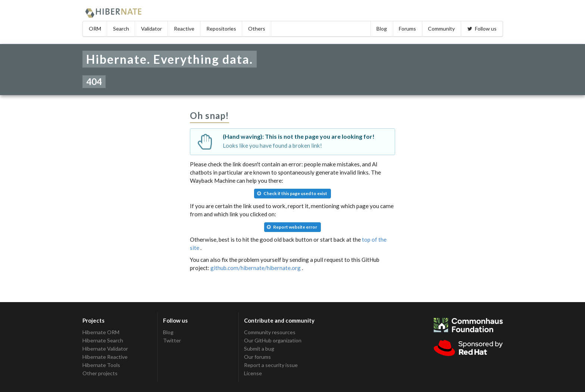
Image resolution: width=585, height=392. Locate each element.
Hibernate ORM (101, 332)
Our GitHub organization (273, 340)
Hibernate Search (103, 340)
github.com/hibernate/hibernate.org (256, 268)
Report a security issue (271, 365)
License (253, 373)
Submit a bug (259, 349)
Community (441, 29)
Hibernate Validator (105, 349)
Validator (151, 29)
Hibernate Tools (101, 365)
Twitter (172, 340)
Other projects (100, 373)
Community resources (270, 332)
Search (121, 29)
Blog (382, 29)
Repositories (221, 29)
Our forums (257, 357)
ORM (95, 29)
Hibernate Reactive (105, 357)
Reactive (184, 29)
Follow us (482, 29)
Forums (407, 29)
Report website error (292, 227)
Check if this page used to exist (292, 193)
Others (257, 29)
